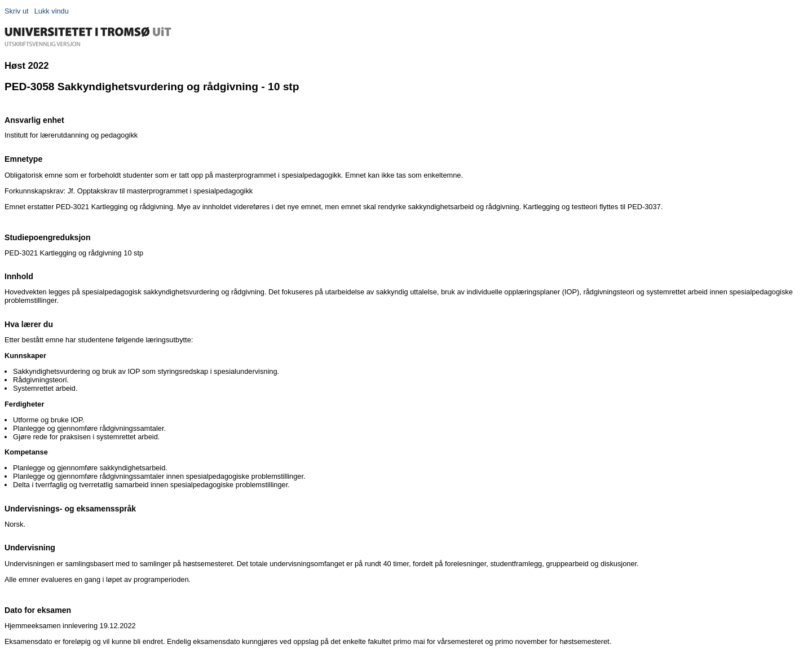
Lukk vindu (52, 11)
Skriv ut (17, 11)
